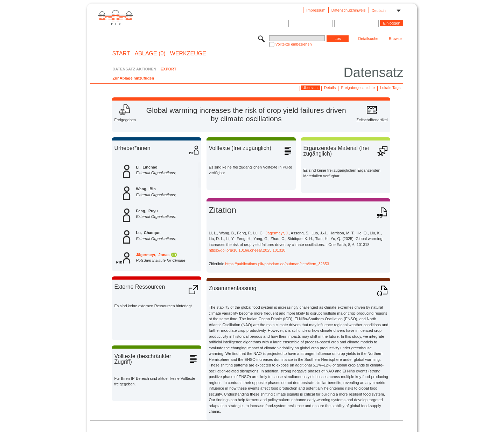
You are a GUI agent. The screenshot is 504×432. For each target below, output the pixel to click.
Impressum (316, 10)
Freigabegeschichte (358, 88)
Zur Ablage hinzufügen (133, 78)
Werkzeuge (188, 54)
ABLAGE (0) (150, 54)
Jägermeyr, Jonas (153, 255)
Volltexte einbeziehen (294, 44)
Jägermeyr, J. (277, 233)
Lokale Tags (390, 88)
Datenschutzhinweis (349, 10)
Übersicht (310, 88)
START (121, 54)
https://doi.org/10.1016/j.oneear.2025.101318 (247, 250)
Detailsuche (368, 39)
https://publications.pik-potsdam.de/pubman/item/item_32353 (277, 264)
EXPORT (169, 69)
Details (330, 88)
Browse (395, 39)
